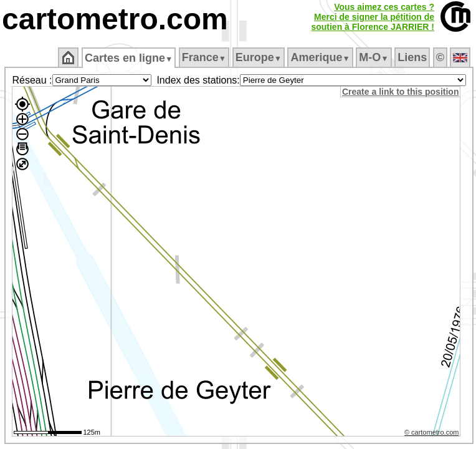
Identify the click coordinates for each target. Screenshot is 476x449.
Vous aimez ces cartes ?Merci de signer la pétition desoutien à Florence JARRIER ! (373, 17)
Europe (259, 57)
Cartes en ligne (129, 58)
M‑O (374, 57)
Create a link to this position (400, 92)
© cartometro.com (432, 432)
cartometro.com (115, 19)
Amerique (320, 57)
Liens (412, 57)
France (204, 57)
